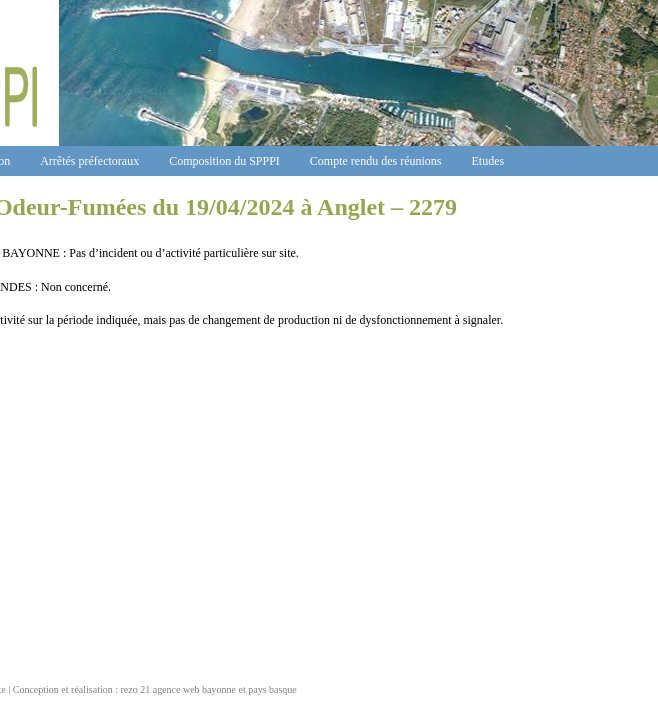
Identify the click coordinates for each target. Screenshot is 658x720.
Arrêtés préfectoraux (89, 161)
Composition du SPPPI (224, 161)
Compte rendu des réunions (376, 161)
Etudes (488, 161)
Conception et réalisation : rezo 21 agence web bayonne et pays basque (155, 689)
